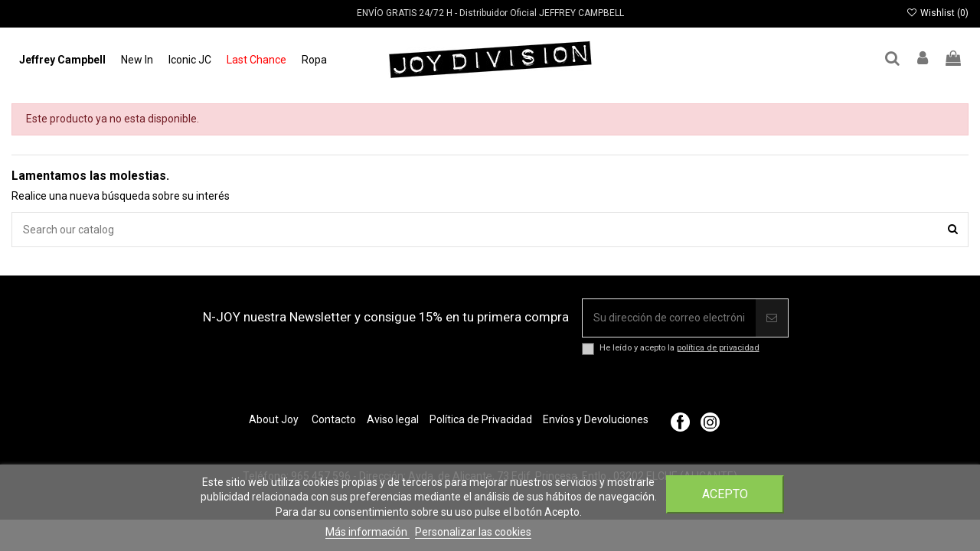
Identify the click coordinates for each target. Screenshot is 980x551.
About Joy (274, 419)
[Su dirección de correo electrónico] (669, 318)
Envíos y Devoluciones (596, 419)
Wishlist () (938, 13)
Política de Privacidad (481, 419)
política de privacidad (718, 348)
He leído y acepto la (679, 348)
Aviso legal (393, 419)
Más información (367, 532)
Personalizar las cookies (473, 532)
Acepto (725, 494)
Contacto (334, 419)
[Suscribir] (772, 318)
